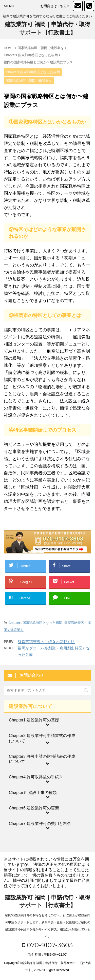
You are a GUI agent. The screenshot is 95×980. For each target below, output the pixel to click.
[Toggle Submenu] (48, 720)
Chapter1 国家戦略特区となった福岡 (35, 623)
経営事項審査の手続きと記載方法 (46, 642)
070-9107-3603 (48, 945)
